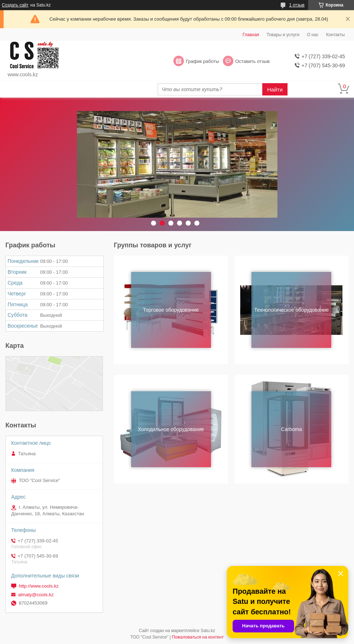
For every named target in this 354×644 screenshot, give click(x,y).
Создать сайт (15, 5)
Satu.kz (208, 631)
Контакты (336, 35)
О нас (313, 35)
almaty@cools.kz (36, 595)
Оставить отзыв (252, 61)
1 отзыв (297, 5)
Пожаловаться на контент (198, 637)
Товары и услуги (283, 35)
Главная (251, 35)
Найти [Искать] (275, 89)
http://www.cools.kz (39, 586)
